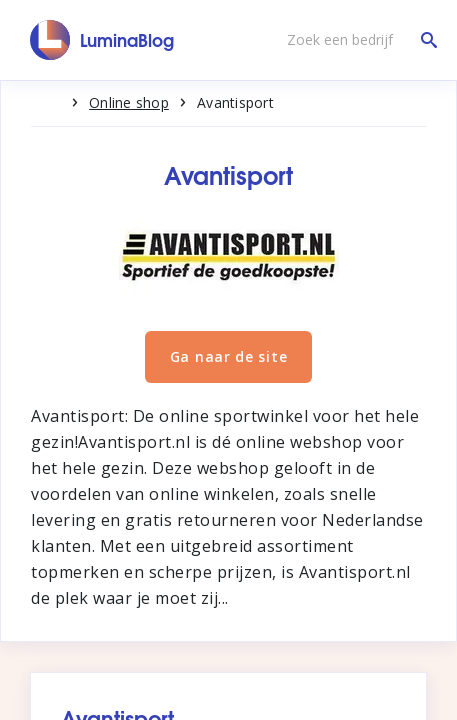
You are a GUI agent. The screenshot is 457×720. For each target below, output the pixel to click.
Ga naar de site (229, 356)
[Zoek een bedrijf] (357, 40)
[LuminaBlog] (102, 40)
